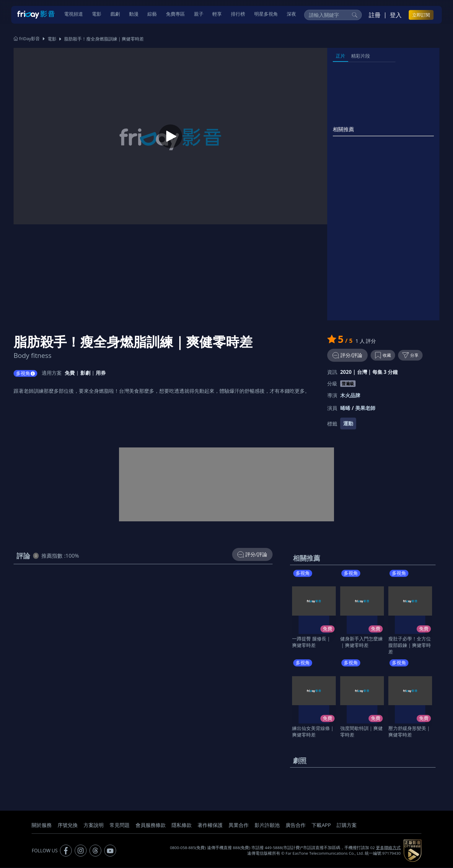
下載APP (321, 826)
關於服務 (42, 826)
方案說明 (94, 826)
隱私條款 (182, 826)
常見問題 (120, 826)
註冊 (375, 15)
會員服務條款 (151, 826)
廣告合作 (296, 826)
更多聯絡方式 (388, 848)
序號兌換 (68, 826)
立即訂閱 (421, 15)
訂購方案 (347, 826)
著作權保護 (210, 826)
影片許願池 (267, 826)
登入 (396, 15)
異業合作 (239, 826)
